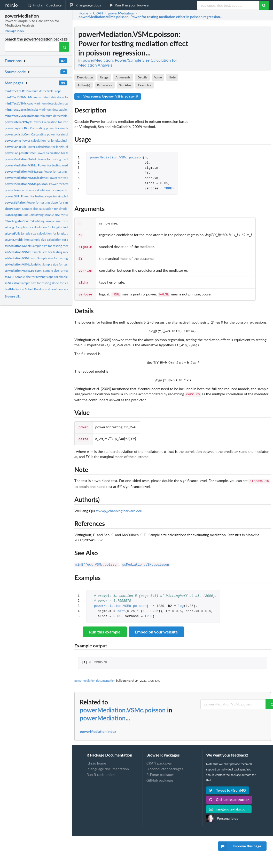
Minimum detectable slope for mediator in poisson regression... (65, 116)
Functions (13, 61)
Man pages (14, 83)
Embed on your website (156, 626)
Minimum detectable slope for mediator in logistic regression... (64, 110)
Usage (104, 77)
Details (142, 77)
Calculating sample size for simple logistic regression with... (56, 215)
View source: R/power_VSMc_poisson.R (108, 96)
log (181, 600)
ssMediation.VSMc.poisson (146, 559)
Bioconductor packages (165, 763)
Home (83, 13)
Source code (15, 72)
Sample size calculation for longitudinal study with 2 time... (50, 227)
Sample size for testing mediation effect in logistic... (58, 264)
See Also (125, 85)
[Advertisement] (232, 104)
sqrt (121, 605)
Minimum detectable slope (33, 91)
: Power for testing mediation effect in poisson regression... (151, 17)
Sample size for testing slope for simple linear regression (48, 277)
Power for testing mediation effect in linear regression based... (63, 165)
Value (158, 77)
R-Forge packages (160, 768)
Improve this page (240, 846)
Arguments (123, 77)
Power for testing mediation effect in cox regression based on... (67, 171)
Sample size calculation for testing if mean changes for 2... (56, 240)
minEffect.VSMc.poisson (97, 559)
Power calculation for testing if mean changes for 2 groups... (61, 153)
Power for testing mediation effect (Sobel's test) (53, 159)
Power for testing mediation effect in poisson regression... (66, 184)
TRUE (168, 189)
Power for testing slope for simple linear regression (47, 196)
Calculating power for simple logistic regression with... (54, 134)
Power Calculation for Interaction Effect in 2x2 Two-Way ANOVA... (64, 122)
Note (172, 77)
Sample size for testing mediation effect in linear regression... (59, 252)
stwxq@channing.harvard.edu (119, 505)
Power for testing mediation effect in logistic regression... (65, 178)
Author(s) (84, 85)
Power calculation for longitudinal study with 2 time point (52, 140)
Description (85, 77)
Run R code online (101, 768)
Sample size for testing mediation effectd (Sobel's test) (55, 246)
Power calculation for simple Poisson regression (47, 190)
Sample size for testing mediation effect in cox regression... (61, 258)
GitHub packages (160, 774)
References (105, 85)
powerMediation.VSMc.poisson (116, 158)
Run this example (105, 626)
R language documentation (108, 763)
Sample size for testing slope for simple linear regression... (51, 283)
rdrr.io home (96, 757)
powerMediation (103, 712)
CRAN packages (159, 757)
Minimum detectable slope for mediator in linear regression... (57, 97)
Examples (145, 85)
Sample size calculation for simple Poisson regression (49, 209)
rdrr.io (11, 5)
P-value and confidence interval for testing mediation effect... (61, 289)
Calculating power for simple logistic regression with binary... (58, 128)
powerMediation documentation (95, 674)
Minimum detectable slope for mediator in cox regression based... (63, 103)
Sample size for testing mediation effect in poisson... (59, 271)
